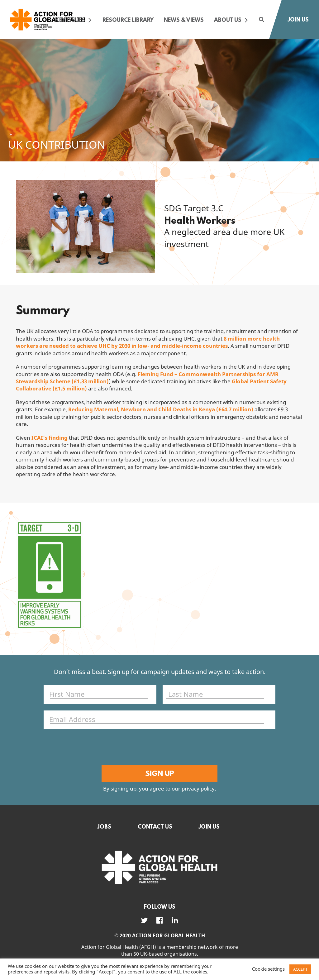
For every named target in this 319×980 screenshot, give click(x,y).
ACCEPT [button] (300, 969)
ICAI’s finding (50, 438)
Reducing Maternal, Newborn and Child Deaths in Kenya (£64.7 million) (161, 410)
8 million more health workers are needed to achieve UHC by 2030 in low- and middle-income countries (148, 342)
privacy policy (198, 789)
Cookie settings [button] (268, 969)
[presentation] (158, 748)
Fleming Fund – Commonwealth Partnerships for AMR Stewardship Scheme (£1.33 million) (147, 378)
